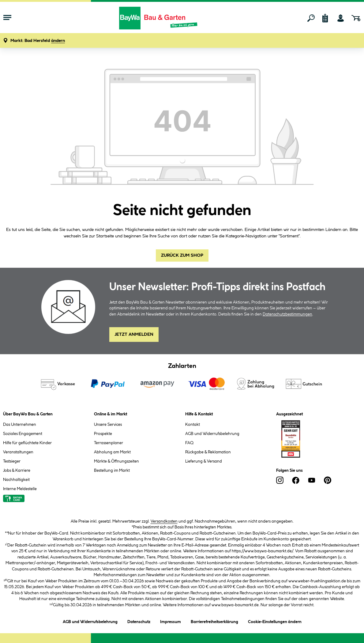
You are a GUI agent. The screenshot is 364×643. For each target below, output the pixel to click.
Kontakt (193, 425)
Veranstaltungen (18, 452)
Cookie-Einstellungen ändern (275, 621)
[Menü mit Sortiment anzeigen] (7, 18)
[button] (38, 41)
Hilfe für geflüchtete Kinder (27, 443)
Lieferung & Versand (204, 461)
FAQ (189, 443)
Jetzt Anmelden (134, 335)
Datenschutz (139, 621)
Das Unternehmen (20, 425)
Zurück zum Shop (182, 255)
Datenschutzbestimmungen (287, 314)
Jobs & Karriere (17, 471)
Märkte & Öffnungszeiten (116, 461)
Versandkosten (164, 521)
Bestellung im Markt (112, 471)
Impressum (171, 621)
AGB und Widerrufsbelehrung (212, 434)
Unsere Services (108, 425)
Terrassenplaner (109, 443)
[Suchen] (311, 18)
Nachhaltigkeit (16, 480)
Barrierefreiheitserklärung (214, 621)
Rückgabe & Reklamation (208, 452)
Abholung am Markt (112, 452)
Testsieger (12, 461)
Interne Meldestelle (20, 489)
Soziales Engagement (23, 434)
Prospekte (103, 434)
